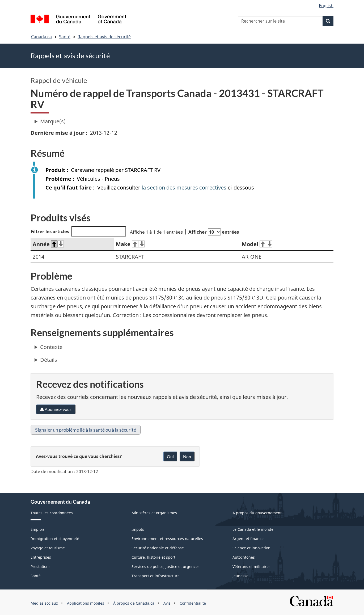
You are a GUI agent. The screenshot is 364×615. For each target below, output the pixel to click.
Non (187, 456)
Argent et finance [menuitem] (248, 539)
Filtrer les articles (78, 231)
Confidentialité (193, 603)
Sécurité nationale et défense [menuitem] (158, 548)
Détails (49, 360)
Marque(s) (53, 121)
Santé (65, 37)
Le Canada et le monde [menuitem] (253, 529)
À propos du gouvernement (257, 513)
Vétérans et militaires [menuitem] (251, 566)
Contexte (51, 347)
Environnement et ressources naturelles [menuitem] (167, 539)
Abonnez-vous (56, 409)
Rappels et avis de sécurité (104, 37)
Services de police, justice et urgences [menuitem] (166, 566)
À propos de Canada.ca (134, 603)
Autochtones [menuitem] (244, 557)
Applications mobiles (86, 603)
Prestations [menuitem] (41, 566)
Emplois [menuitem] (38, 529)
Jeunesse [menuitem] (240, 576)
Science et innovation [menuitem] (251, 548)
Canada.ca (41, 37)
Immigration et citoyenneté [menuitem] (55, 539)
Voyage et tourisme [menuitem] (48, 548)
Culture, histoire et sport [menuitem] (153, 557)
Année (48, 244)
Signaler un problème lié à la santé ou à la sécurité (86, 430)
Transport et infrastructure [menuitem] (156, 576)
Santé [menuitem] (36, 576)
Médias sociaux (44, 603)
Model (257, 244)
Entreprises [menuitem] (41, 557)
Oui (170, 456)
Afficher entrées (214, 232)
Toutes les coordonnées (52, 513)
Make (130, 244)
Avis (167, 603)
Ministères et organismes (154, 513)
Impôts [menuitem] (138, 529)
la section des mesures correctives (184, 188)
